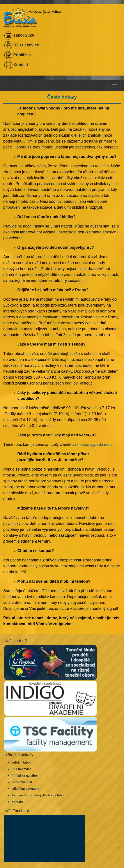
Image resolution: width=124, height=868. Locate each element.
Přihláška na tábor (25, 776)
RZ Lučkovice (21, 769)
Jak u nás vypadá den (91, 445)
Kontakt (17, 802)
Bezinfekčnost (22, 782)
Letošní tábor (21, 762)
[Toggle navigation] (115, 86)
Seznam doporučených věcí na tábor (38, 795)
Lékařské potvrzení (25, 789)
